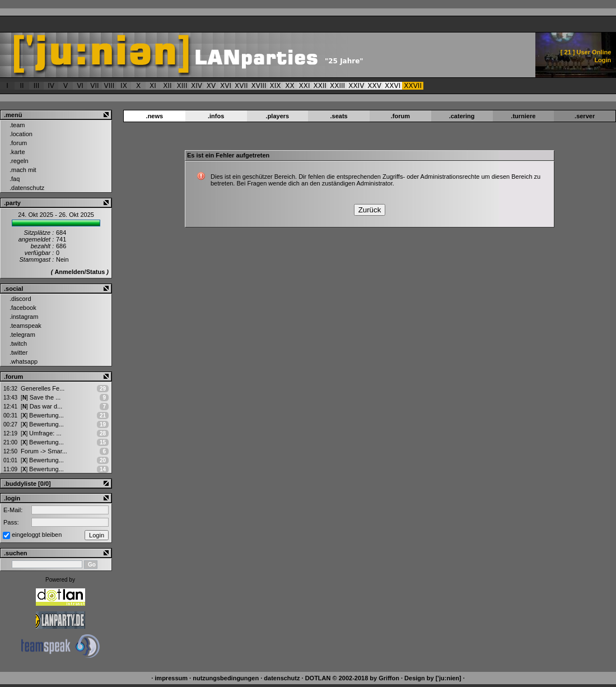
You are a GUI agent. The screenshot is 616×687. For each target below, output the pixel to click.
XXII (320, 86)
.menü (13, 115)
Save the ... (41, 397)
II (22, 86)
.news (155, 116)
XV (211, 86)
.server (585, 116)
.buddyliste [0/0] (27, 484)
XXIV (356, 86)
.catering (462, 116)
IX (124, 86)
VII (94, 86)
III (37, 86)
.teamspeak (25, 326)
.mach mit (23, 170)
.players (278, 116)
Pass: (11, 522)
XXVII (413, 86)
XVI (226, 86)
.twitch (18, 343)
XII (167, 86)
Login (603, 60)
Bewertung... (42, 415)
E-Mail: (13, 510)
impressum (171, 678)
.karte (17, 152)
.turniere (523, 116)
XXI (305, 86)
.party (12, 203)
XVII (241, 86)
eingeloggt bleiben (37, 535)
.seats (339, 116)
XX (290, 86)
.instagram (24, 317)
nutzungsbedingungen (226, 678)
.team (17, 125)
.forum (18, 143)
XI (153, 86)
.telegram (22, 335)
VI (80, 86)
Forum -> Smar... (44, 451)
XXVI (393, 86)
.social (13, 289)
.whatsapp (24, 361)
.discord (20, 299)
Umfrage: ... (41, 433)
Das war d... (41, 406)
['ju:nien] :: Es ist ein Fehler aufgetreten (233, 55)
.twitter (18, 352)
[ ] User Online (586, 52)
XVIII (259, 86)
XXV (374, 86)
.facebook (23, 308)
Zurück (370, 210)
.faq (15, 179)
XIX (276, 86)
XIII (182, 86)
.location (21, 134)
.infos (216, 116)
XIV (197, 86)
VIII (109, 86)
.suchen (16, 553)
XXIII (337, 86)
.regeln (19, 161)
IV (51, 86)
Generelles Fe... (43, 388)
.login (12, 498)
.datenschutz (27, 188)
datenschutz (282, 678)
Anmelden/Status (80, 272)
